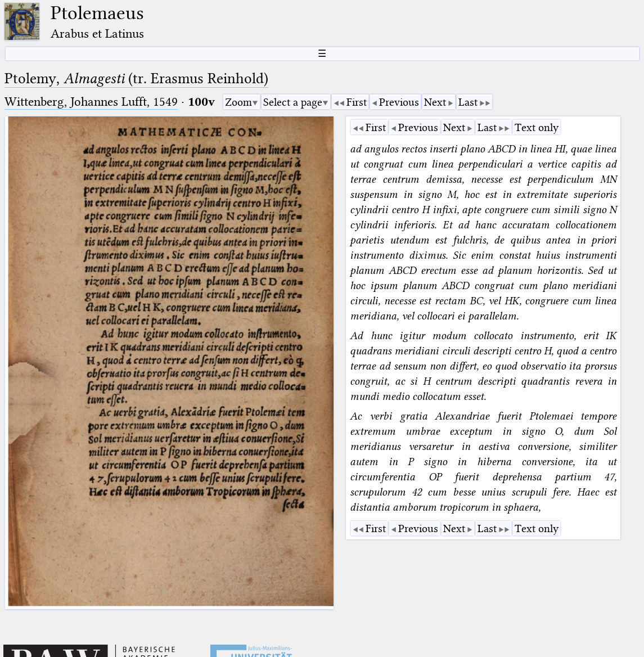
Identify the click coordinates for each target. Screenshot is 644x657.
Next (435, 102)
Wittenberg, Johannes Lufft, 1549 (91, 102)
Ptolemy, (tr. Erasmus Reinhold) (136, 78)
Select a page (293, 102)
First (357, 102)
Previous (399, 102)
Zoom (238, 102)
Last (468, 102)
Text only (537, 127)
